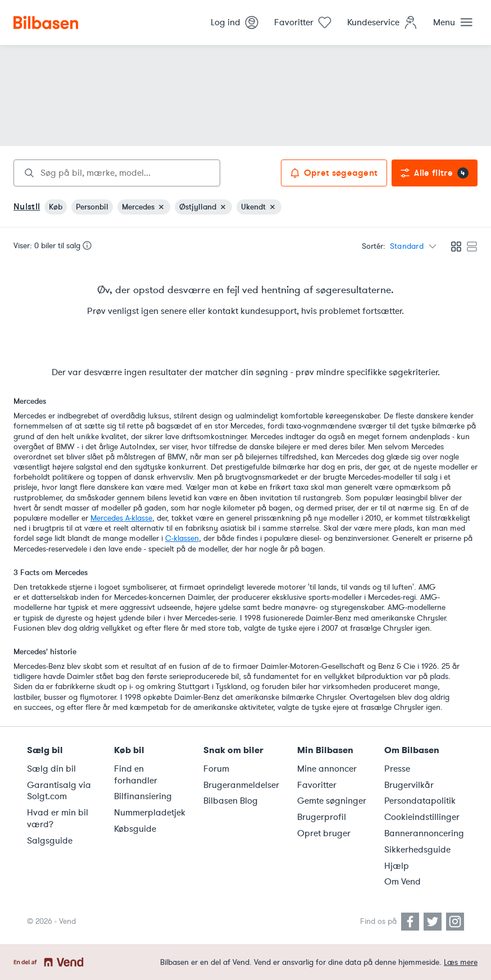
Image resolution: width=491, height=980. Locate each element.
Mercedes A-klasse (121, 518)
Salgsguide (50, 841)
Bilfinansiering (143, 796)
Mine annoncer (327, 769)
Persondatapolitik (420, 801)
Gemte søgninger (332, 801)
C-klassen (182, 538)
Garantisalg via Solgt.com (59, 791)
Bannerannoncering (424, 833)
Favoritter (317, 785)
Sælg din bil (51, 769)
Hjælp (397, 866)
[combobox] (117, 173)
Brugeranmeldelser (241, 785)
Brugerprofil (322, 817)
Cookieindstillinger (422, 817)
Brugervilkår (409, 785)
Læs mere (461, 962)
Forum (216, 769)
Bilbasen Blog (231, 801)
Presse (397, 769)
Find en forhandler (136, 775)
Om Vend (403, 882)
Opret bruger (324, 833)
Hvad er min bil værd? (58, 819)
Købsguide (135, 829)
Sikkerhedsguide (417, 850)
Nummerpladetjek (150, 813)
